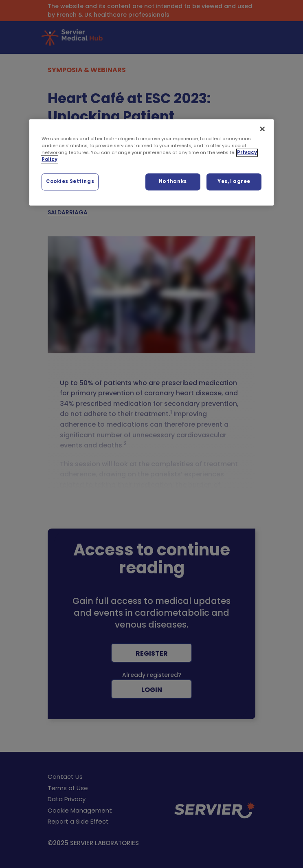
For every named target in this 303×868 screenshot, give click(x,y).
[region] (151, 162)
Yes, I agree (234, 181)
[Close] (262, 129)
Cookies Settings (70, 181)
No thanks (173, 181)
